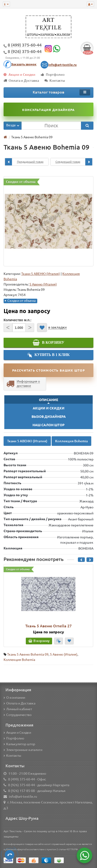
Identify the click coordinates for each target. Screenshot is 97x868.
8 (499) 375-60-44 (22, 779)
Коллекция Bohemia (71, 441)
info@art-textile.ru (62, 65)
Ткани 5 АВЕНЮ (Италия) (41, 274)
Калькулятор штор (19, 744)
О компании (14, 698)
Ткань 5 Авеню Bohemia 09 (28, 654)
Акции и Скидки (19, 75)
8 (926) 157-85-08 (22, 791)
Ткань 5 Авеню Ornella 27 (48, 626)
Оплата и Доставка (21, 81)
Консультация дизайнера (48, 110)
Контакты (55, 81)
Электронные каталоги (23, 750)
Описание (48, 400)
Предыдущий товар (24, 162)
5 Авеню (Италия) (64, 654)
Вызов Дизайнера (49, 417)
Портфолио (53, 75)
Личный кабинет (18, 709)
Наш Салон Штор (48, 425)
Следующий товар (74, 162)
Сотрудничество (18, 715)
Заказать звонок (24, 64)
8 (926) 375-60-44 (22, 785)
